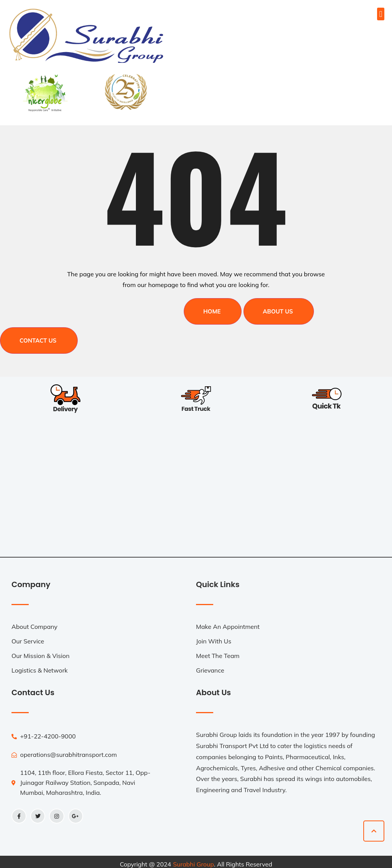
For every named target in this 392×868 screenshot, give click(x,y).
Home (212, 309)
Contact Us (38, 336)
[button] (381, 14)
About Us (278, 309)
